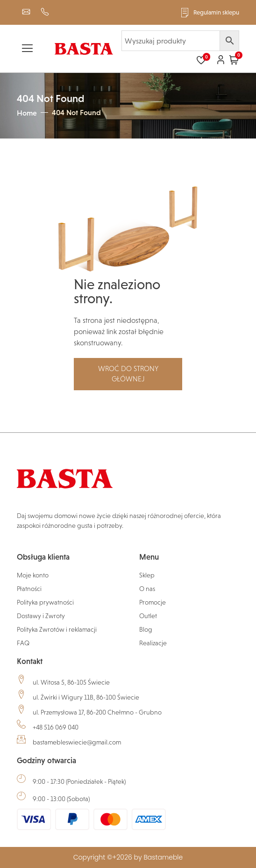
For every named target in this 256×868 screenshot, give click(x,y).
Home (27, 113)
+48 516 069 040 (56, 727)
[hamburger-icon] (27, 50)
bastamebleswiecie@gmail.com (77, 742)
